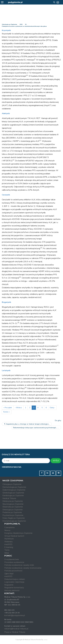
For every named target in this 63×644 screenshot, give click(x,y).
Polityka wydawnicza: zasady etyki (19, 565)
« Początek (8, 408)
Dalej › (52, 408)
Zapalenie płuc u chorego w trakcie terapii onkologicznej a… (28, 424)
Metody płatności (12, 590)
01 (26, 24)
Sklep (7, 553)
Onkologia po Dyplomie (9, 24)
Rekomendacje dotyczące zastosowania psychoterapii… (36, 428)
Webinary (8, 542)
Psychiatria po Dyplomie (13, 515)
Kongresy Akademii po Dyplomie (18, 533)
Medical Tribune (9, 498)
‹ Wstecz (18, 408)
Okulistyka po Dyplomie (13, 507)
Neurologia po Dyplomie (13, 504)
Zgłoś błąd (9, 574)
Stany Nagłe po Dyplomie (14, 518)
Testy (7, 550)
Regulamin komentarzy (14, 588)
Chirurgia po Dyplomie (12, 484)
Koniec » (7, 412)
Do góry (58, 420)
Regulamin (9, 585)
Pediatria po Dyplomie (12, 512)
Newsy (7, 530)
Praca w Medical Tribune (15, 632)
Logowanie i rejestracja (14, 582)
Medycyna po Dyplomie (13, 501)
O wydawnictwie (12, 559)
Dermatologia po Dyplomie (14, 487)
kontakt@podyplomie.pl (15, 615)
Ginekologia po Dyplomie (13, 493)
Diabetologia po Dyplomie (14, 490)
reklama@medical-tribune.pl (16, 629)
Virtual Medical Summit (14, 536)
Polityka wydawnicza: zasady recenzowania (23, 568)
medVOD (8, 544)
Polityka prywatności (13, 571)
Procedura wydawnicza (14, 562)
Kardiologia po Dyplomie (13, 496)
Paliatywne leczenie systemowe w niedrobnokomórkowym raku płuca (24, 26)
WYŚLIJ (56, 461)
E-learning (9, 547)
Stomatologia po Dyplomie (14, 521)
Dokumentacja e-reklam (15, 579)
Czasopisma (9, 527)
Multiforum (9, 539)
